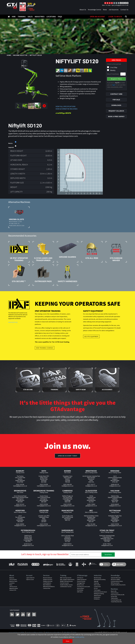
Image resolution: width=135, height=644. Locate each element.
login (114, 85)
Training (22, 17)
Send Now (108, 554)
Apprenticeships (14, 588)
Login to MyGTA (115, 17)
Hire (14, 17)
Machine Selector (20, 55)
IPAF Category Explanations (67, 579)
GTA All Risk (80, 590)
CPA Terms (80, 592)
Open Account (30, 579)
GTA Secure (80, 578)
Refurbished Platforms (49, 587)
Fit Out (96, 588)
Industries (40, 17)
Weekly (113, 70)
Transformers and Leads (83, 587)
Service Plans (80, 588)
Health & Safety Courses (66, 585)
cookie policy (79, 637)
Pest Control (97, 585)
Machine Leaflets (115, 579)
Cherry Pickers (115, 593)
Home (9, 55)
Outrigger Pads (81, 583)
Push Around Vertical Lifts (118, 595)
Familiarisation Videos (117, 581)
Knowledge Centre (95, 10)
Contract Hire (47, 588)
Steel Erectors (97, 595)
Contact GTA (13, 590)
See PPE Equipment (91, 336)
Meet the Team (13, 581)
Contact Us (124, 10)
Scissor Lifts (114, 596)
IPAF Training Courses (66, 578)
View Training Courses (45, 348)
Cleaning (96, 583)
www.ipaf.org (13, 322)
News (105, 10)
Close (68, 641)
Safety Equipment (82, 579)
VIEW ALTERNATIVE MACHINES (67, 109)
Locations (51, 17)
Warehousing (97, 578)
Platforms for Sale (48, 581)
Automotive (97, 597)
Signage (96, 581)
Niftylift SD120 (36, 55)
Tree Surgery (97, 590)
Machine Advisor (48, 578)
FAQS (60, 17)
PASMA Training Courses (66, 581)
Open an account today (67, 456)
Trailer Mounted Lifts (116, 602)
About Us (83, 10)
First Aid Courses (64, 583)
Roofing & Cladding (99, 594)
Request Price (116, 79)
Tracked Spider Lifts (116, 600)
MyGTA (117, 83)
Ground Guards (81, 581)
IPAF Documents (115, 583)
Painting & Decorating (100, 579)
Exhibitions (97, 599)
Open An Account (98, 17)
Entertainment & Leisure (100, 592)
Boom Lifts (114, 591)
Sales (30, 17)
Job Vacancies (114, 10)
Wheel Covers (80, 585)
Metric (10, 143)
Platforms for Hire (48, 579)
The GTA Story (13, 579)
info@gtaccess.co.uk (122, 5)
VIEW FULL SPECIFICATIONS (66, 106)
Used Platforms (47, 583)
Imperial (11, 147)
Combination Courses (66, 587)
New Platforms (47, 585)
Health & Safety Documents (118, 585)
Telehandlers (114, 598)
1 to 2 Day (114, 67)
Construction (97, 587)
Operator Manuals (116, 578)
